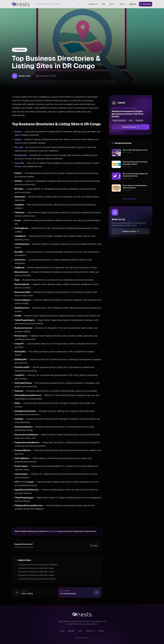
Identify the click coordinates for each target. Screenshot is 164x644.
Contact (101, 631)
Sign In (122, 4)
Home (62, 631)
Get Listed (146, 4)
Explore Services (131, 127)
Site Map (71, 631)
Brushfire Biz (21, 155)
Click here (53, 531)
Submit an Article (131, 231)
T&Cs (80, 631)
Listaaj (18, 139)
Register (133, 4)
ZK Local (19, 147)
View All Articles (131, 199)
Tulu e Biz (19, 163)
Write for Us (90, 631)
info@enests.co (82, 638)
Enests (18, 132)
